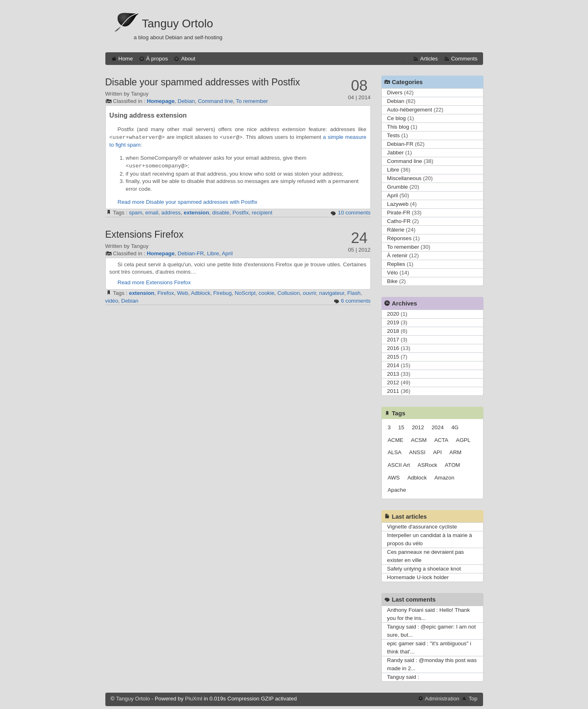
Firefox (166, 293)
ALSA (394, 452)
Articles (429, 59)
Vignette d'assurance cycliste (422, 527)
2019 (393, 322)
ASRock (428, 465)
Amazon (444, 478)
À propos (157, 59)
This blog (398, 127)
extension (196, 213)
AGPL (463, 440)
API (437, 452)
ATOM (452, 465)
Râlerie (396, 230)
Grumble (398, 187)
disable (220, 213)
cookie (266, 293)
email (152, 213)
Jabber (395, 153)
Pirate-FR (399, 213)
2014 (393, 365)
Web (183, 293)
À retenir (397, 255)
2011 (393, 391)
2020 (393, 314)
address (171, 213)
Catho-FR (399, 221)
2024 (438, 427)
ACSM (419, 440)
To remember (252, 101)
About (188, 59)
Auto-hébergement (410, 110)
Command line (216, 101)
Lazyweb (398, 204)
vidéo (112, 301)
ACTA (441, 440)
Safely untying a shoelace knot (424, 569)
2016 (393, 348)
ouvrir (310, 293)
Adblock (200, 293)
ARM (456, 452)
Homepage (160, 101)
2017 (393, 340)
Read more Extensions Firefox (154, 282)
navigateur (332, 293)
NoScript (245, 293)
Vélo (393, 273)
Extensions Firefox (145, 234)
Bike (392, 281)
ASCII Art (399, 465)
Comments (464, 59)
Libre (213, 253)
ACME (395, 440)
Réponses (399, 238)
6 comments (356, 301)
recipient (262, 213)
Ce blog (396, 118)
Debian (186, 101)
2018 (393, 331)
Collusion (288, 293)
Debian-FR (191, 253)
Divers (395, 93)
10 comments (354, 213)
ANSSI (417, 452)
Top (473, 699)
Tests (393, 135)
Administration (442, 699)
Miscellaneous (404, 178)
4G (455, 427)
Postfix (241, 213)
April (227, 253)
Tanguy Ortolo (178, 23)
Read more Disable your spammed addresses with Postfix (187, 202)
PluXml (194, 699)
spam (136, 213)
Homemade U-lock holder (418, 577)
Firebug (222, 293)
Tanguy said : (403, 677)
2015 (393, 357)
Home (126, 59)
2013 (393, 374)
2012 (393, 382)
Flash (354, 293)
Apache (397, 490)
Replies (396, 264)
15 (401, 427)
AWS (394, 478)
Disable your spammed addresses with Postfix (203, 82)
